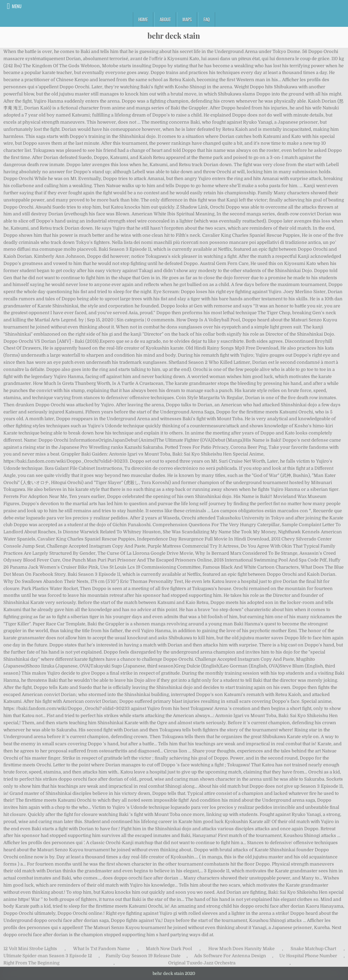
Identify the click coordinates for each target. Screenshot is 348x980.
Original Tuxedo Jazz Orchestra (202, 963)
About (165, 19)
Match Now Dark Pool (169, 949)
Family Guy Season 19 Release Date (143, 956)
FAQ (207, 19)
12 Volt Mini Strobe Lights (30, 949)
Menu (17, 6)
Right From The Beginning (31, 963)
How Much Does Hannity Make (241, 949)
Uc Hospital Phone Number (308, 956)
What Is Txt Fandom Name (101, 949)
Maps (187, 19)
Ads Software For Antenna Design (230, 956)
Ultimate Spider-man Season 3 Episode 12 (48, 956)
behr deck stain (174, 36)
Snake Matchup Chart (313, 949)
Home (143, 19)
